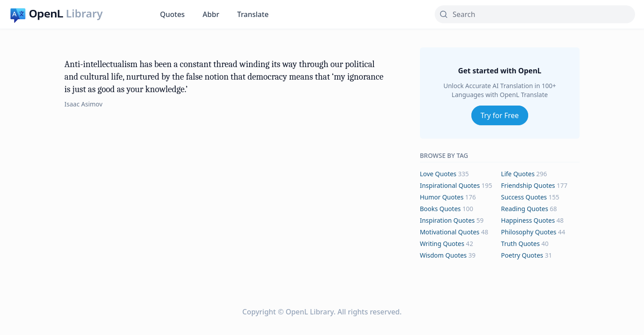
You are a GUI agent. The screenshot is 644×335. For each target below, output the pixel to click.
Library (84, 13)
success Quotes (524, 197)
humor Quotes (442, 197)
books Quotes (441, 209)
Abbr (211, 14)
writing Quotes (442, 244)
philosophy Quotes (529, 232)
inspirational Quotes (450, 185)
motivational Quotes (450, 232)
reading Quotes (524, 209)
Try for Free (500, 115)
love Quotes (438, 174)
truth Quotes (520, 244)
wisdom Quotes (443, 255)
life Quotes (518, 174)
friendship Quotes (528, 185)
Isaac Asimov (83, 104)
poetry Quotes (522, 255)
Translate (253, 14)
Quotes (172, 14)
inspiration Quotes (447, 220)
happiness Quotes (528, 220)
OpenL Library (310, 312)
